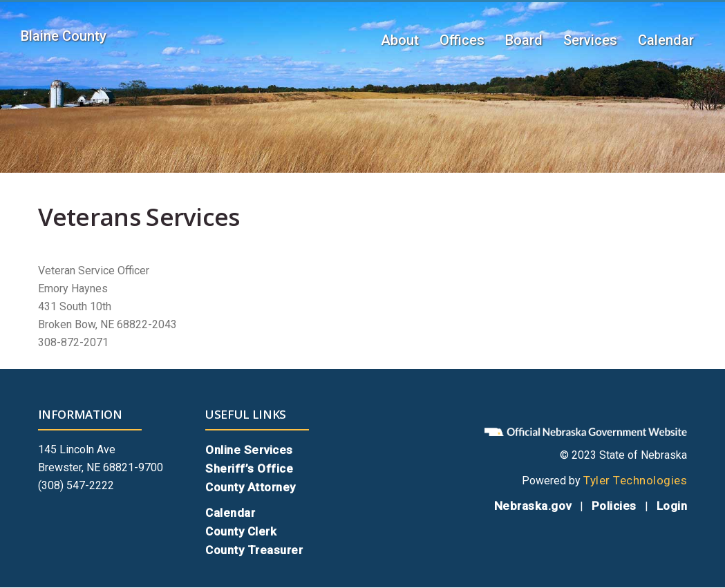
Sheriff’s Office (249, 468)
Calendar (666, 40)
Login (672, 506)
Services (590, 40)
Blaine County (64, 36)
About (400, 40)
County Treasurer (254, 550)
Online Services (249, 450)
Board (524, 40)
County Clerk (241, 531)
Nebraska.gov (533, 506)
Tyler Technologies (635, 480)
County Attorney (251, 487)
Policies (614, 506)
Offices (462, 40)
